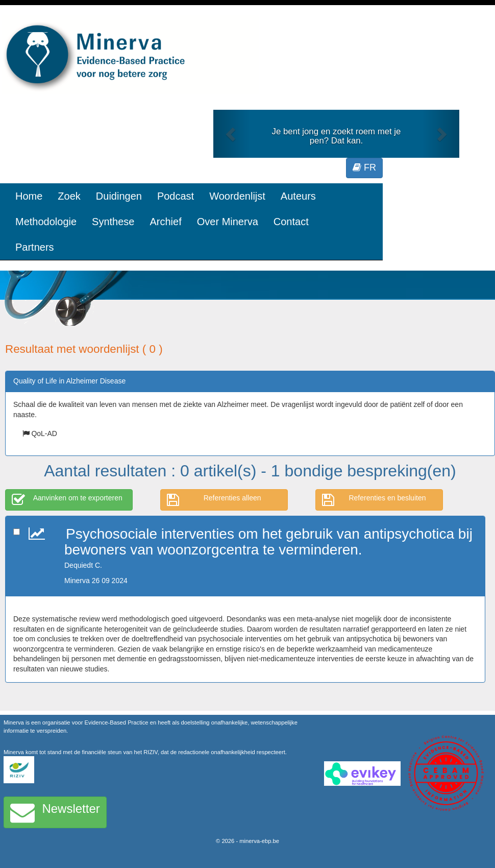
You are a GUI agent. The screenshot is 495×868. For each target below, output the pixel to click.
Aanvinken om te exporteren (67, 500)
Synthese (113, 222)
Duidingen (119, 196)
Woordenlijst (237, 196)
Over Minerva (228, 222)
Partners (35, 247)
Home (29, 196)
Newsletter (55, 812)
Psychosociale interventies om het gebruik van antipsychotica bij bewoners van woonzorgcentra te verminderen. (268, 542)
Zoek (69, 196)
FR (364, 167)
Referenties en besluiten (374, 500)
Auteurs (298, 196)
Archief (165, 222)
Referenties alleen (214, 500)
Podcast (176, 196)
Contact (291, 222)
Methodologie (46, 222)
